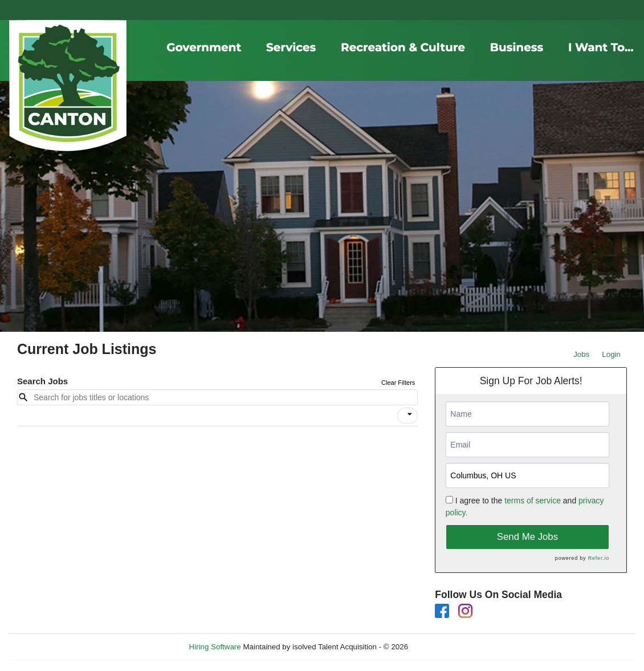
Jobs (581, 354)
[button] (407, 416)
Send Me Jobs (527, 537)
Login (611, 354)
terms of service (533, 501)
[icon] (410, 414)
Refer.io (599, 558)
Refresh (442, 647)
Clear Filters (398, 383)
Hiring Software (215, 647)
